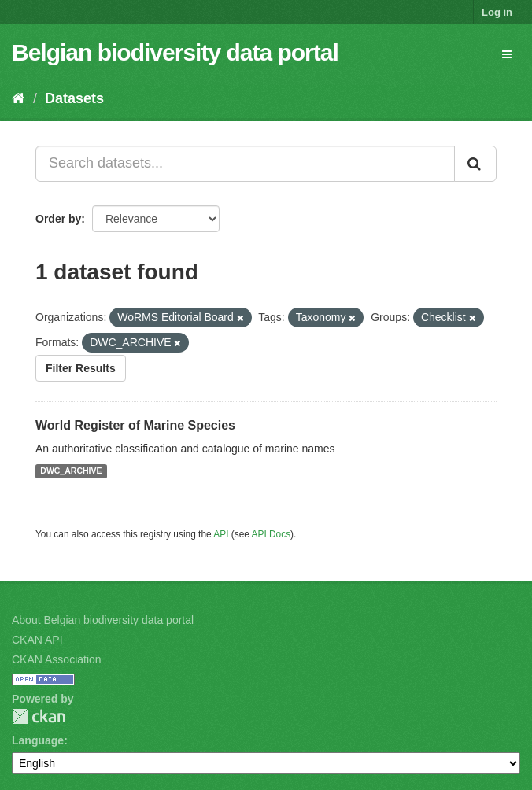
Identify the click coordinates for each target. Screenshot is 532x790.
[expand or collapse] (507, 54)
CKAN (39, 716)
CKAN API (37, 640)
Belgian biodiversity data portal (175, 52)
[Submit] (475, 164)
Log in (497, 12)
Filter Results (81, 368)
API (221, 534)
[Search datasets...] (245, 164)
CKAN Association (57, 659)
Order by (58, 219)
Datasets (74, 98)
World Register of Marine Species (135, 425)
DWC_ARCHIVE (71, 471)
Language (38, 740)
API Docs (272, 534)
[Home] (18, 98)
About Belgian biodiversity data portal (103, 620)
